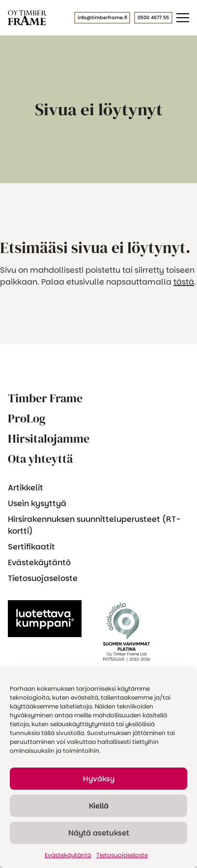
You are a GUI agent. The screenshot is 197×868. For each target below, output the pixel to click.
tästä (184, 282)
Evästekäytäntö (68, 855)
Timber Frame (45, 398)
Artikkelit (26, 488)
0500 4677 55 (153, 17)
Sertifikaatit (31, 547)
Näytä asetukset (99, 833)
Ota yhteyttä (40, 459)
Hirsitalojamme (49, 438)
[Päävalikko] (183, 18)
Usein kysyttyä (37, 503)
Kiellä (99, 806)
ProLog (27, 418)
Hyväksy (99, 779)
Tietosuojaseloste (122, 855)
